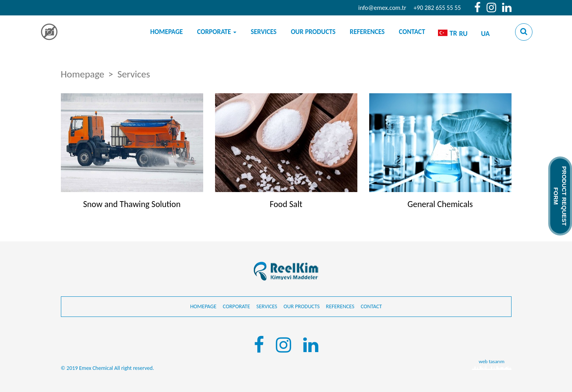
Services (263, 32)
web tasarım (492, 361)
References (367, 32)
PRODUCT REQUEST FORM (560, 196)
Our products (313, 32)
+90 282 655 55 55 (437, 8)
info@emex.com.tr (382, 8)
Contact (412, 32)
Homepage (167, 32)
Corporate (217, 32)
